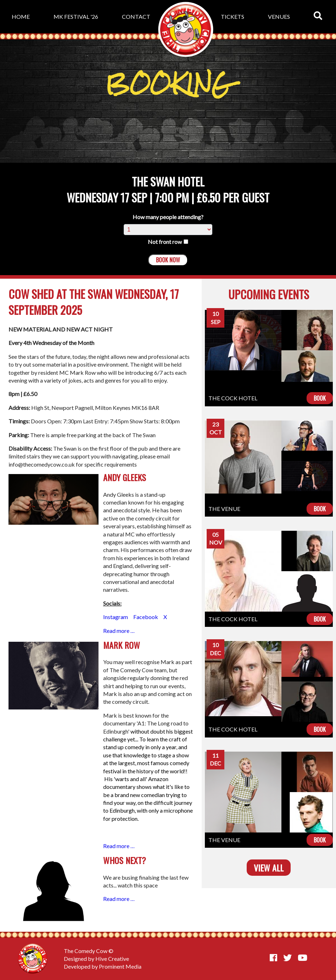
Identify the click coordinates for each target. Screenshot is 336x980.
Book (320, 398)
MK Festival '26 (76, 16)
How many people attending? (168, 217)
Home (21, 16)
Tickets (233, 16)
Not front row (168, 242)
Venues (279, 16)
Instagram (116, 617)
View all (269, 868)
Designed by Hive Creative (96, 959)
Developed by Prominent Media (103, 966)
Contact (136, 16)
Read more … (119, 631)
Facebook (146, 617)
